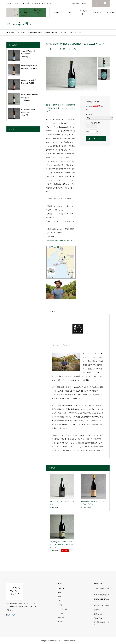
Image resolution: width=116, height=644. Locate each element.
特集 (70, 12)
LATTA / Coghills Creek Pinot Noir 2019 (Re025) (30, 67)
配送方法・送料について (102, 606)
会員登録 (76, 3)
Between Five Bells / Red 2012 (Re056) (28, 82)
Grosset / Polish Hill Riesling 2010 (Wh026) (28, 54)
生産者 (52, 311)
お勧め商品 (61, 617)
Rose (60, 597)
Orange (60, 605)
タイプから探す (83, 12)
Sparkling (61, 588)
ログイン (85, 3)
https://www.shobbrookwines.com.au (60, 240)
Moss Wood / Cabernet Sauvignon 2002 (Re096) (29, 98)
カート (102, 3)
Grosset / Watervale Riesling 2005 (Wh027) (28, 112)
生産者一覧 (97, 12)
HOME (56, 12)
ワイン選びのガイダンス (102, 595)
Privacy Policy (98, 618)
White (60, 593)
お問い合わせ (98, 614)
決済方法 (97, 610)
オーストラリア (63, 609)
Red (59, 601)
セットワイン (62, 621)
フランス (61, 613)
